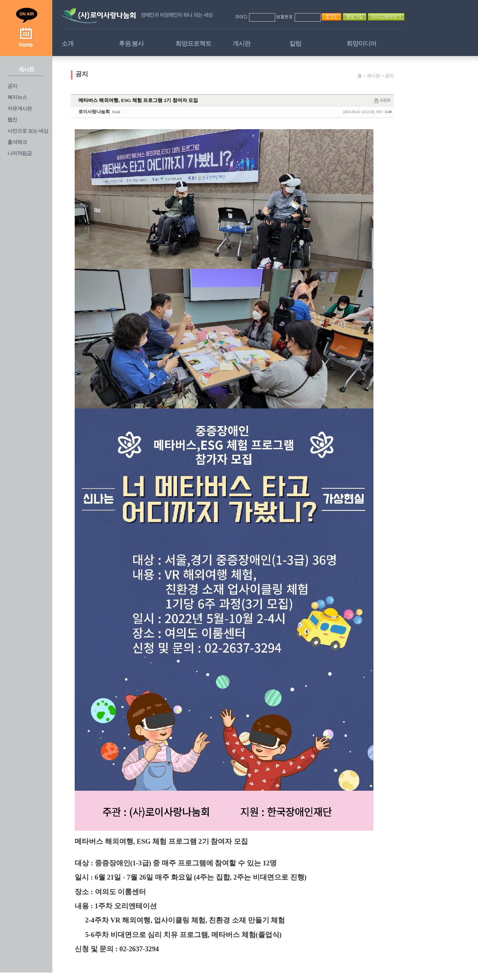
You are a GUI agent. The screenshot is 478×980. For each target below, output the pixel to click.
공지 (12, 86)
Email (116, 112)
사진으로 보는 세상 (28, 131)
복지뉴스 (17, 97)
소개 (68, 43)
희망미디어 (361, 43)
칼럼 (295, 43)
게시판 (242, 43)
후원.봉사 (131, 43)
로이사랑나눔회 (94, 112)
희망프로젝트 (193, 43)
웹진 (12, 120)
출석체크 (17, 142)
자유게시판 (20, 108)
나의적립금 (20, 153)
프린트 (385, 100)
